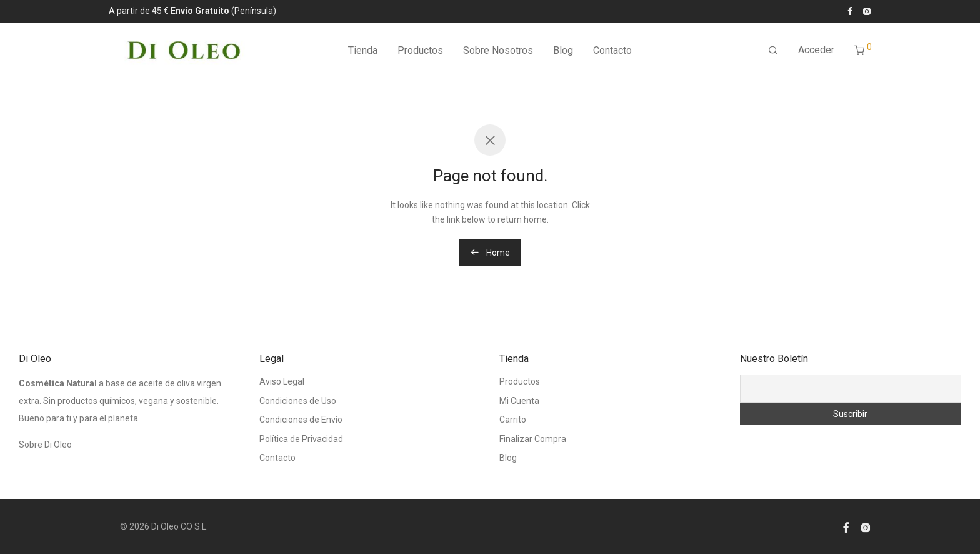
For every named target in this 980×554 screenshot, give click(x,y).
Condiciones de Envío (301, 420)
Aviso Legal (282, 381)
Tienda (363, 53)
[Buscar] (773, 53)
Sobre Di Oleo (45, 445)
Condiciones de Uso (298, 401)
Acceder (816, 52)
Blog (563, 53)
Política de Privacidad (301, 439)
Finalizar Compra (533, 439)
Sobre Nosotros (498, 53)
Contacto (612, 53)
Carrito (513, 420)
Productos (420, 53)
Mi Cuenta (519, 401)
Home (490, 253)
